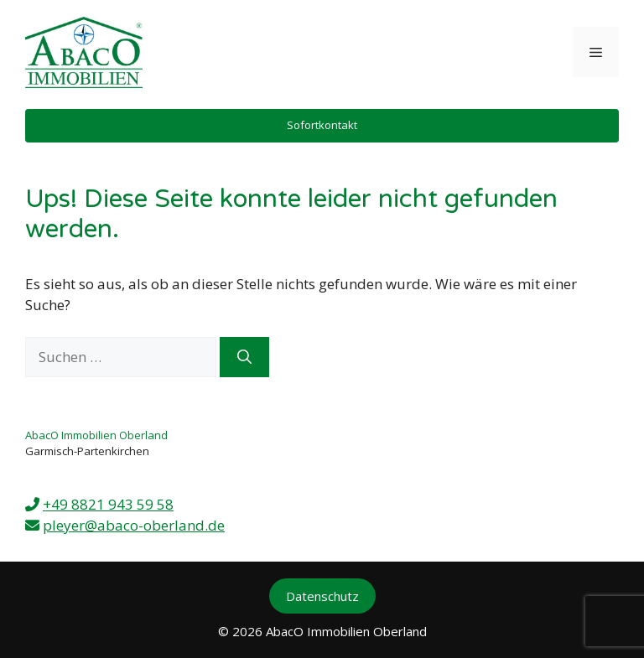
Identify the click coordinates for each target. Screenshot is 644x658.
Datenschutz (322, 596)
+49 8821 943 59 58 (108, 504)
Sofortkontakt (322, 125)
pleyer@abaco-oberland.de (134, 525)
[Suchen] (244, 357)
